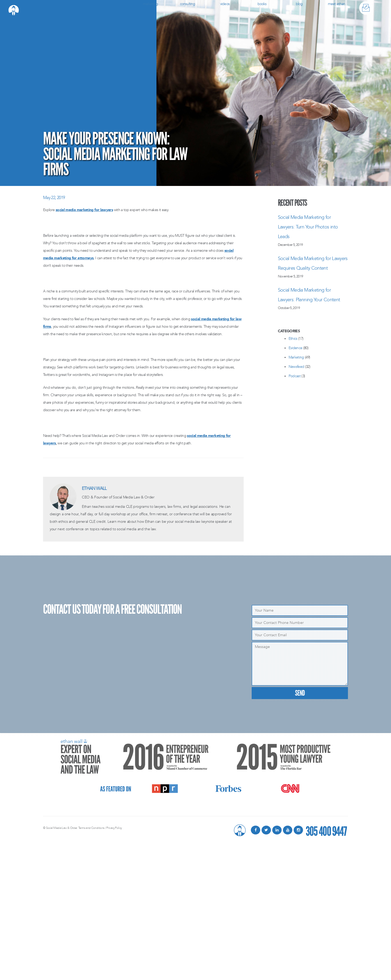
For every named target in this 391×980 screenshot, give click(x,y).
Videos (225, 4)
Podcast (295, 376)
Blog (299, 4)
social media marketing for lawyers (84, 210)
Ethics (293, 339)
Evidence (296, 348)
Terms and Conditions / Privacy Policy (100, 828)
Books (262, 4)
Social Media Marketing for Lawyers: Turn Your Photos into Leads (308, 227)
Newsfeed (296, 367)
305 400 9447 (326, 830)
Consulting (187, 4)
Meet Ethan (336, 4)
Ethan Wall (94, 488)
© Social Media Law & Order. (60, 828)
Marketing (150, 4)
